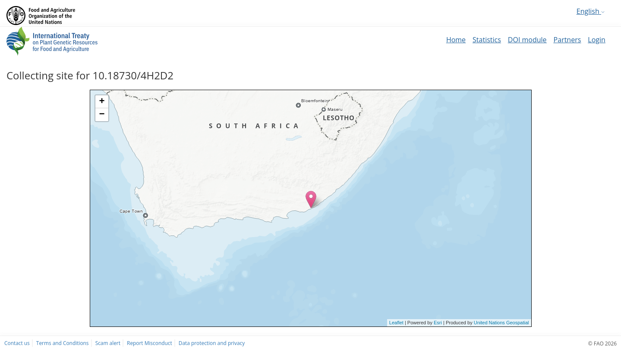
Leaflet (396, 323)
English (591, 11)
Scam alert (108, 343)
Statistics (487, 40)
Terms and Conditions (63, 343)
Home (456, 40)
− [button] (102, 115)
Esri (438, 323)
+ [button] (102, 102)
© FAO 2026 (602, 343)
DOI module (527, 40)
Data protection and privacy (212, 343)
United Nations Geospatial (501, 323)
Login (597, 40)
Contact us (17, 343)
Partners (567, 40)
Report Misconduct (150, 343)
